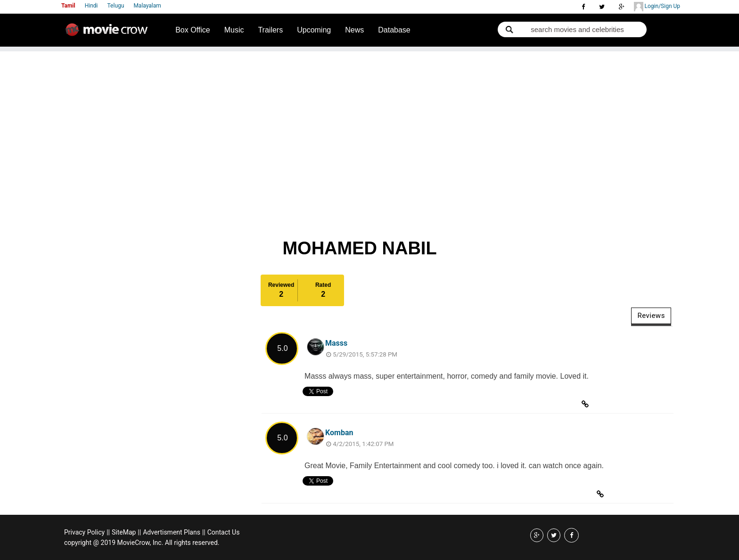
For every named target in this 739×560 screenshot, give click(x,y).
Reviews (651, 316)
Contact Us (224, 532)
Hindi (91, 6)
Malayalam (147, 6)
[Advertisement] (369, 117)
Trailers (270, 30)
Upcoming (314, 30)
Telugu (116, 6)
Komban (339, 433)
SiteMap (124, 532)
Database (394, 30)
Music (234, 30)
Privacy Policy (84, 532)
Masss (336, 343)
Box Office (193, 30)
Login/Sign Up (657, 7)
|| (108, 532)
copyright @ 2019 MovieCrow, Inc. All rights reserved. (142, 543)
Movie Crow (109, 33)
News (354, 30)
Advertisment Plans (172, 532)
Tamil (68, 6)
